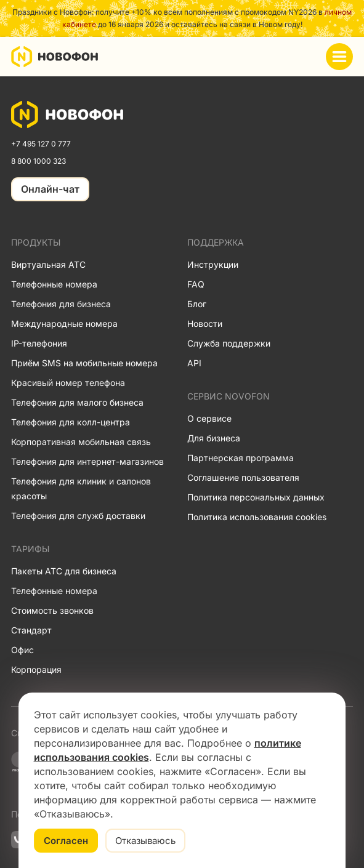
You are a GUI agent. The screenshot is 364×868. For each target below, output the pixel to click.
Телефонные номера (54, 284)
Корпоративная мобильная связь (81, 442)
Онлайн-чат (50, 189)
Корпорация (36, 669)
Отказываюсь (145, 841)
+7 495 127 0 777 (41, 144)
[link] (67, 115)
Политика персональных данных (256, 497)
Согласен (66, 841)
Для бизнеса (214, 438)
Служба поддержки (229, 343)
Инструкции (213, 264)
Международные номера (64, 323)
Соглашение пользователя (243, 477)
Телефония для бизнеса (61, 304)
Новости (205, 323)
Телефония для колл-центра (71, 422)
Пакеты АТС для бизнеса (64, 571)
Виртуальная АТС (48, 264)
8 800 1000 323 (38, 161)
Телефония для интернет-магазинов (87, 461)
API (194, 363)
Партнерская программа (241, 458)
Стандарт (31, 630)
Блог (197, 304)
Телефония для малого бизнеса (77, 402)
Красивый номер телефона (68, 383)
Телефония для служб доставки (78, 516)
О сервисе (209, 418)
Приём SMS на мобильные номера (84, 363)
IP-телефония (39, 343)
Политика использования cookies (257, 517)
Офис (22, 650)
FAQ (196, 284)
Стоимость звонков (52, 610)
